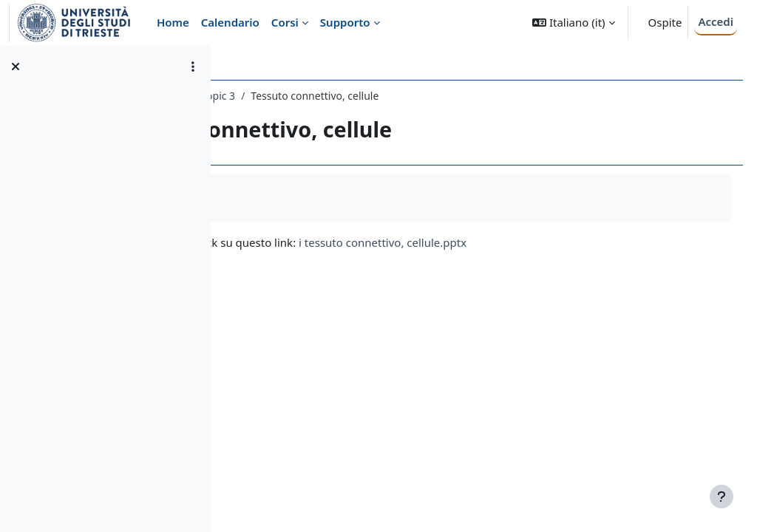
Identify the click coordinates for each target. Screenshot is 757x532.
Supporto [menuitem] (345, 22)
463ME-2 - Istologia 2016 (299, 96)
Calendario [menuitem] (230, 22)
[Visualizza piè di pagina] (722, 497)
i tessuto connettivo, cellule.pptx (556, 242)
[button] (573, 23)
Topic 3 (392, 96)
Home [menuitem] (173, 22)
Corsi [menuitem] (285, 22)
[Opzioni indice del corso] (193, 66)
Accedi (716, 21)
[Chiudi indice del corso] (16, 66)
